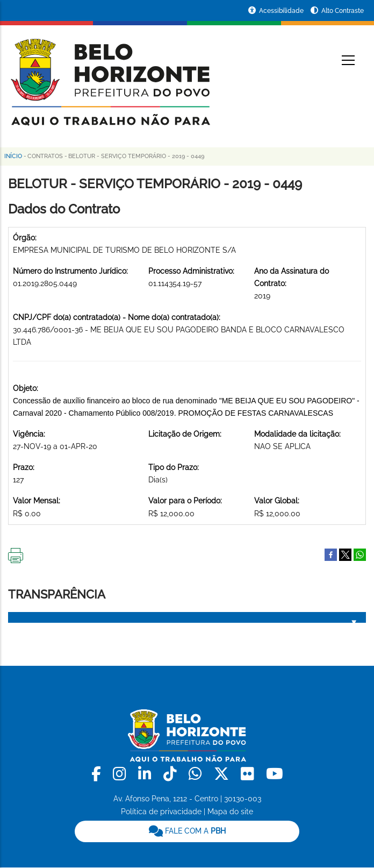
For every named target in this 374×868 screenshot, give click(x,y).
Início (13, 156)
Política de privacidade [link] (161, 812)
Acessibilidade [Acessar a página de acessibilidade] (282, 11)
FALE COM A (187, 831)
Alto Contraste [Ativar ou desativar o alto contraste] (343, 11)
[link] (98, 774)
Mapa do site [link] (230, 812)
